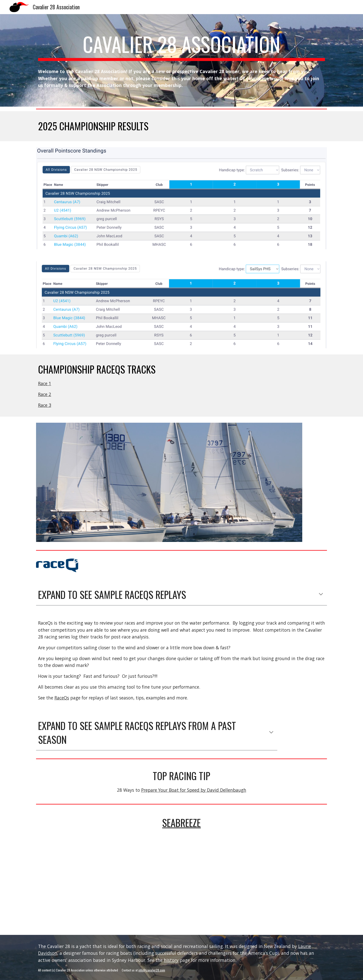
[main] (181, 46)
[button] (321, 595)
